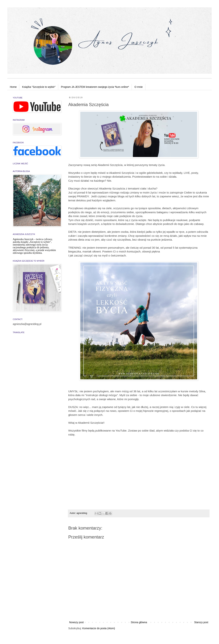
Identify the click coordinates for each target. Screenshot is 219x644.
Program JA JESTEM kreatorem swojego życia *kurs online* (95, 87)
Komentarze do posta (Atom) (99, 628)
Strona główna (139, 622)
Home (13, 87)
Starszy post (201, 622)
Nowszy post (76, 622)
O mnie (139, 87)
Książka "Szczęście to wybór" (39, 87)
